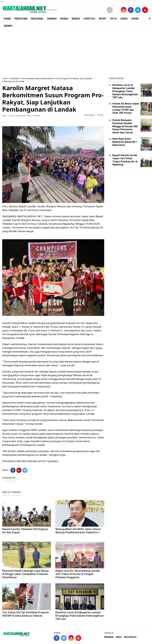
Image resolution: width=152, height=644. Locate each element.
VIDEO (124, 19)
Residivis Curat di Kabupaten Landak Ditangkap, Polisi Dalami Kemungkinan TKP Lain (80, 616)
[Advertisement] (76, 53)
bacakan (90, 115)
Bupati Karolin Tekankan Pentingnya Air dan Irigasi (25, 531)
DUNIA (64, 19)
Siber (119, 637)
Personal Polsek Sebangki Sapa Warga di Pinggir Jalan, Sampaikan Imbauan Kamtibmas (25, 574)
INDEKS (8, 26)
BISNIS (76, 19)
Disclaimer (130, 637)
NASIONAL (37, 19)
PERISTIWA (21, 19)
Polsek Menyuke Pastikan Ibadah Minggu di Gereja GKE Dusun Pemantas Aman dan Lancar (125, 126)
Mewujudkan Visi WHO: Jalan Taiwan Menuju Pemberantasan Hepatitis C (78, 531)
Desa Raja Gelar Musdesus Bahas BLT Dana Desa (125, 142)
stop (100, 115)
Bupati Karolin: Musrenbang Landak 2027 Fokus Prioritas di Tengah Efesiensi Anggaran (78, 574)
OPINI (135, 19)
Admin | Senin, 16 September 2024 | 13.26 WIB (21, 116)
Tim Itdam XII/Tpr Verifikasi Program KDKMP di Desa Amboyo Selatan (26, 614)
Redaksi (109, 637)
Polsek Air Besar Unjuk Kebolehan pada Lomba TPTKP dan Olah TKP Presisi (126, 108)
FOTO (113, 19)
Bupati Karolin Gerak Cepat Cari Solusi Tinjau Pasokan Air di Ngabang (125, 160)
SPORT (103, 19)
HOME (7, 19)
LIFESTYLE (89, 19)
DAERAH (52, 19)
